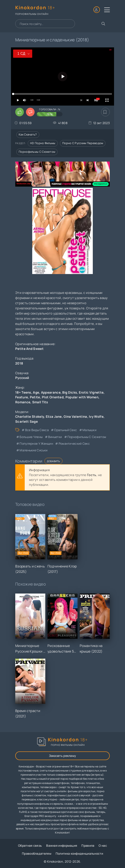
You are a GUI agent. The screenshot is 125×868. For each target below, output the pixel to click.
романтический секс (74, 443)
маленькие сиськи (34, 450)
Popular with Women (82, 397)
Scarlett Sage (27, 422)
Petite (35, 397)
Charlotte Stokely (30, 417)
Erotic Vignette (91, 392)
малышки (89, 430)
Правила (88, 845)
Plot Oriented (53, 397)
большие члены (31, 437)
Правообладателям (37, 853)
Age (36, 392)
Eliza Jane (54, 417)
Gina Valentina (75, 417)
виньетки (55, 437)
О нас (103, 845)
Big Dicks (70, 392)
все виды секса (37, 430)
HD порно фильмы (43, 143)
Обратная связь (30, 845)
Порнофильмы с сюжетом (37, 152)
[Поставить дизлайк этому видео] (30, 112)
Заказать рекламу (63, 756)
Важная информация (62, 845)
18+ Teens (23, 392)
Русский (22, 378)
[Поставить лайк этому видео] (20, 112)
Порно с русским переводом (83, 143)
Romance (23, 402)
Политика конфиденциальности (79, 853)
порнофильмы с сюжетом (87, 437)
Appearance (51, 392)
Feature (22, 397)
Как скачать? (28, 134)
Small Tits (40, 402)
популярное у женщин (36, 443)
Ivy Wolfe (96, 417)
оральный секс (66, 430)
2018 (19, 363)
